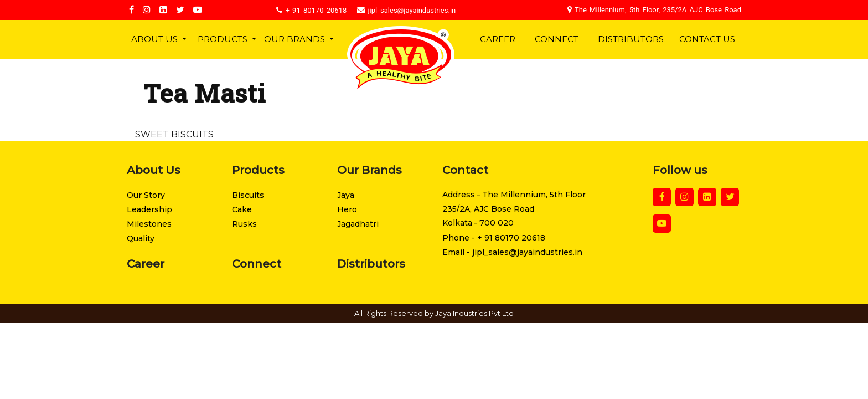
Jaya (346, 195)
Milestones (149, 224)
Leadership (149, 209)
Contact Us (707, 39)
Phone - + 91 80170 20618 (494, 238)
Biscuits (248, 195)
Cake (242, 209)
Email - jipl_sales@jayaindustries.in (512, 252)
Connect (557, 39)
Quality (141, 238)
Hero (347, 209)
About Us (156, 39)
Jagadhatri (358, 224)
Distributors (631, 39)
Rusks (244, 224)
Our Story (146, 195)
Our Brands (295, 39)
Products (224, 39)
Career (498, 39)
